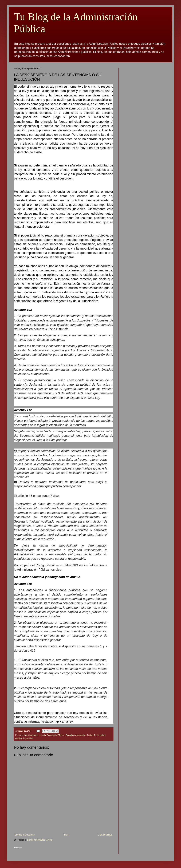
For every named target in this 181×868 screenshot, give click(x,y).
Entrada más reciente (25, 835)
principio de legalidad (24, 738)
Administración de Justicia (35, 735)
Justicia (90, 735)
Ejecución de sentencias (76, 735)
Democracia (52, 735)
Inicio (66, 835)
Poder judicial (100, 735)
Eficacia (61, 735)
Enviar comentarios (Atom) (40, 840)
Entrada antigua (105, 835)
